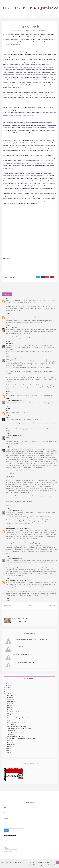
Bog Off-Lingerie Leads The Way (16, 722)
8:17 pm (8, 415)
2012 (7, 689)
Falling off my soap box (14, 714)
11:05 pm (8, 325)
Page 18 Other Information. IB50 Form (24, 662)
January (10, 747)
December (10, 695)
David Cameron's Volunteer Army (16, 726)
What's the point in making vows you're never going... (22, 738)
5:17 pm (8, 409)
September (11, 701)
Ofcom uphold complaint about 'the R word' (19, 716)
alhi (7, 299)
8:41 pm (8, 446)
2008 (7, 751)
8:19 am (8, 356)
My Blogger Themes (53, 865)
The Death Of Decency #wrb (21, 655)
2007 (7, 753)
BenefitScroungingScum (12, 358)
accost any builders (17, 42)
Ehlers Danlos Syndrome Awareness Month (19, 728)
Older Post (52, 606)
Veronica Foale (10, 327)
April (9, 741)
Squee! (9, 720)
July (8, 706)
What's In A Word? (18, 647)
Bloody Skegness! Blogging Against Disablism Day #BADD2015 (30, 639)
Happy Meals (11, 734)
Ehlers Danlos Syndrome (42, 52)
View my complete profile (19, 621)
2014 (7, 685)
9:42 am (8, 527)
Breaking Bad (11, 730)
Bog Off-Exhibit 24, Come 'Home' (16, 712)
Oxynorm (23, 173)
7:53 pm (8, 313)
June (9, 708)
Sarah (7, 315)
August (9, 704)
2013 (7, 687)
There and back (11, 724)
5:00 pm (8, 398)
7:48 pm (8, 578)
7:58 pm (8, 598)
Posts (7, 848)
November (10, 697)
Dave (7, 417)
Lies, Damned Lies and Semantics (17, 732)
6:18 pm (8, 556)
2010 (7, 693)
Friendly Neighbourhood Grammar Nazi (17, 528)
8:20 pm (8, 433)
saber (15, 97)
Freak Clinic (28, 37)
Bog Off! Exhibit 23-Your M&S (15, 736)
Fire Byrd (8, 344)
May (9, 710)
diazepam (5, 183)
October (10, 699)
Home (30, 606)
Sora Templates (40, 865)
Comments (9, 851)
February (10, 745)
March (9, 743)
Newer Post (8, 606)
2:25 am (8, 508)
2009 (7, 749)
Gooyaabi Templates (43, 862)
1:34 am (8, 342)
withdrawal (28, 123)
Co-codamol (21, 176)
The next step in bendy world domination (19, 718)
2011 (7, 691)
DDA (10, 143)
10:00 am (8, 392)
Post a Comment (7, 600)
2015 (7, 683)
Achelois (8, 448)
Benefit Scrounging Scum (17, 862)
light (12, 97)
